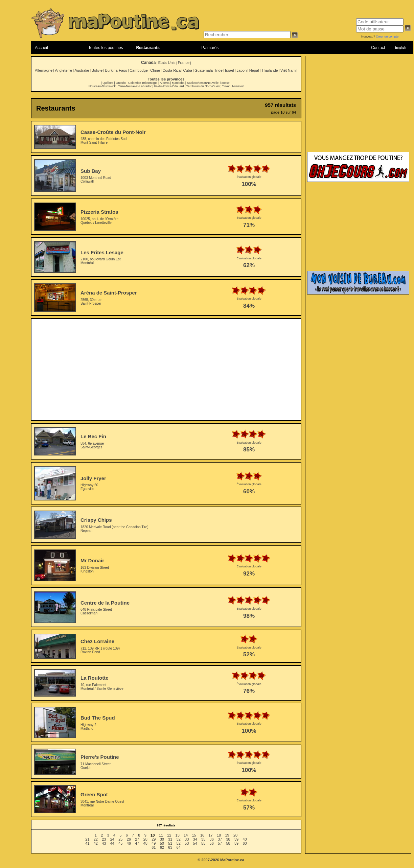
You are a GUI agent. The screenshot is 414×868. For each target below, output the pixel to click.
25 (120, 839)
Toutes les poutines (106, 48)
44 (112, 843)
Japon (241, 70)
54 (195, 843)
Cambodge (139, 70)
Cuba (188, 70)
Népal (254, 70)
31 (170, 839)
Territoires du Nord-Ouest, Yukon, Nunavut (215, 86)
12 (169, 835)
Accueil (41, 48)
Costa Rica (171, 70)
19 (227, 835)
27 (137, 839)
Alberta (165, 83)
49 (154, 843)
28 (145, 839)
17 (210, 835)
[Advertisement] (166, 370)
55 (203, 843)
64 (179, 847)
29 (154, 839)
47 (137, 843)
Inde (219, 70)
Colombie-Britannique (143, 83)
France (184, 63)
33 (187, 839)
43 (104, 843)
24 (112, 839)
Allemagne (44, 70)
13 (178, 835)
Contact (378, 48)
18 (219, 835)
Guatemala (204, 70)
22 (96, 839)
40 (245, 839)
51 (170, 843)
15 (194, 835)
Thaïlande (270, 70)
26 (129, 839)
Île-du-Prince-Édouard (169, 86)
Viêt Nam (288, 70)
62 (162, 847)
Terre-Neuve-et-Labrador (135, 86)
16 (202, 835)
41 (87, 843)
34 (195, 839)
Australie (82, 70)
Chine (155, 70)
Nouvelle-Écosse (218, 83)
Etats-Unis (167, 63)
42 (96, 843)
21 (87, 839)
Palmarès (210, 48)
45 (120, 843)
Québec (108, 83)
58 (228, 843)
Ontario (121, 83)
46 (129, 843)
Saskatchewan (197, 83)
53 (187, 843)
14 (186, 835)
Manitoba (178, 83)
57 (220, 843)
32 (179, 839)
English (401, 48)
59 (236, 843)
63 (170, 847)
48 (145, 843)
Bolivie (97, 70)
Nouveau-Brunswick (102, 86)
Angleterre (63, 70)
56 (212, 843)
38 (228, 839)
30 (162, 839)
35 (203, 839)
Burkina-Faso (116, 70)
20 (235, 835)
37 (220, 839)
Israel (229, 70)
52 (179, 843)
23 (104, 839)
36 (212, 839)
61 (154, 847)
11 (161, 835)
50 (162, 843)
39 (236, 839)
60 (245, 843)
